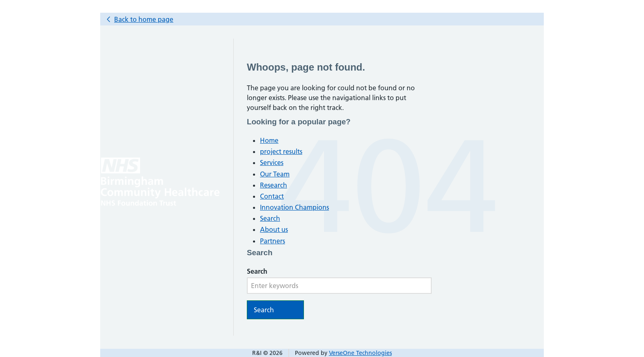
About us (274, 229)
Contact (272, 196)
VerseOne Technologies (360, 353)
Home (269, 140)
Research (274, 185)
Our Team (275, 174)
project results (281, 151)
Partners (273, 241)
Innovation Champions (294, 207)
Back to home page (144, 19)
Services (272, 162)
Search (270, 218)
